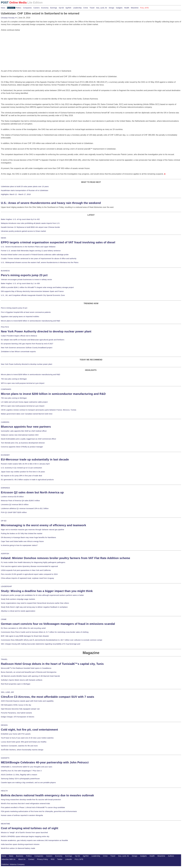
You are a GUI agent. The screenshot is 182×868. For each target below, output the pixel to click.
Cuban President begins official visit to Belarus (19, 336)
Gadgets (119, 8)
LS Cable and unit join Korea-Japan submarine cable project (24, 402)
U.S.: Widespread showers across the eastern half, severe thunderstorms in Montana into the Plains (40, 262)
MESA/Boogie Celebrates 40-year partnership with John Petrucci (45, 762)
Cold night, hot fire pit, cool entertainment (29, 730)
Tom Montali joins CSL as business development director (23, 443)
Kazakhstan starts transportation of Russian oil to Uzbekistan (25, 190)
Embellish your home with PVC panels (16, 734)
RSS (53, 859)
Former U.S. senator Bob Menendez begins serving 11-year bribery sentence (31, 251)
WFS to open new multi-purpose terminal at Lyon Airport (23, 383)
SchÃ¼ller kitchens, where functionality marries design (22, 750)
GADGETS (5, 758)
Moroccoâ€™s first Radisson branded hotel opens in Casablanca (26, 668)
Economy (45, 8)
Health (127, 8)
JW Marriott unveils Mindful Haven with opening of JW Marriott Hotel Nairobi (30, 676)
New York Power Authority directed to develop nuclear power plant (46, 331)
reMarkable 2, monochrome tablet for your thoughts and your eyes (27, 767)
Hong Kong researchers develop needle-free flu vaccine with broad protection (31, 800)
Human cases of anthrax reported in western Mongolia (22, 815)
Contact (31, 859)
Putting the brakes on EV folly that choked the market (22, 534)
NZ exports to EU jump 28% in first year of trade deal (21, 476)
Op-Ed (61, 8)
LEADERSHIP (6, 586)
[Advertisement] (18, 46)
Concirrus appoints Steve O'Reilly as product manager (22, 447)
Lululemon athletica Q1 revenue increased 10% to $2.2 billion (25, 508)
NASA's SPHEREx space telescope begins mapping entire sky (25, 836)
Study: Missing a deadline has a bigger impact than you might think (47, 591)
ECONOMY (5, 455)
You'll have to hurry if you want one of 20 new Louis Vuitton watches (27, 738)
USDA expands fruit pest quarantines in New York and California (26, 570)
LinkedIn (69, 859)
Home (4, 856)
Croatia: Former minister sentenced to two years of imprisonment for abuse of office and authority (39, 259)
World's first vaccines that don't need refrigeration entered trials (25, 804)
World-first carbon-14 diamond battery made (18, 848)
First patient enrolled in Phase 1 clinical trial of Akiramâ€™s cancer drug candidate (33, 807)
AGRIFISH (5, 554)
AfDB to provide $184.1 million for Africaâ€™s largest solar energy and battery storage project (37, 287)
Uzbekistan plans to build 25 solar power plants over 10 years (25, 186)
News (3, 8)
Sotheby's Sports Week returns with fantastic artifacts (22, 680)
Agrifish (68, 8)
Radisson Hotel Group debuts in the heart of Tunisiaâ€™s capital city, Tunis (52, 664)
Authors (171, 856)
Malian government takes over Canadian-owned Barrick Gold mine (27, 414)
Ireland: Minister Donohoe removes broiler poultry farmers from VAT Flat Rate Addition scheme (66, 558)
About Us (22, 859)
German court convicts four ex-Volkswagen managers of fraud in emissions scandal (58, 624)
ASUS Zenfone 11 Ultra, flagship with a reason (19, 775)
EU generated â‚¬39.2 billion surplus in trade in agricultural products (27, 480)
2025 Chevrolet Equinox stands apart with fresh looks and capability (27, 701)
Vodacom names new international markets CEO (20, 435)
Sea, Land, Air (102, 8)
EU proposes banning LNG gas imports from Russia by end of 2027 (27, 344)
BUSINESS (5, 271)
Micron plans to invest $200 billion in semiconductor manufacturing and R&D (31, 321)
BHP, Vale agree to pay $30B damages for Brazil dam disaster (25, 636)
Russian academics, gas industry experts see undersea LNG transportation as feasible (34, 840)
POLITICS (5, 327)
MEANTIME (6, 824)
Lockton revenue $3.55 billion (12, 497)
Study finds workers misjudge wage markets (18, 599)
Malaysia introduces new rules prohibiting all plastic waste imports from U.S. (30, 223)
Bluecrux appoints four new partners (26, 427)
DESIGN (4, 725)
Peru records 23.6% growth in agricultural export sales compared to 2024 (29, 574)
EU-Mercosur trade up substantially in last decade (35, 459)
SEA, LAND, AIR (7, 692)
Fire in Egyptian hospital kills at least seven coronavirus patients (26, 312)
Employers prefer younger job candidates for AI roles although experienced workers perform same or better (42, 595)
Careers (37, 8)
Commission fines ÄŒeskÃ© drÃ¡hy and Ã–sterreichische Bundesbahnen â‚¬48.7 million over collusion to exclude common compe (52, 640)
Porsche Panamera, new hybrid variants (16, 713)
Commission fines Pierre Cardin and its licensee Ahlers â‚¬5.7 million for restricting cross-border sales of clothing (45, 632)
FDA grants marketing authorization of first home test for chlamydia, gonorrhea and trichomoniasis (39, 811)
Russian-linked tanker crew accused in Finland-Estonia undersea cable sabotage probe (35, 255)
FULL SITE (79, 859)
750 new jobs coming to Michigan (14, 379)
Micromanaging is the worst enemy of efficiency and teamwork (44, 525)
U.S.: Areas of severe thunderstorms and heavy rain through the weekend (51, 203)
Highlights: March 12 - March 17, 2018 (16, 194)
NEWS (3, 238)
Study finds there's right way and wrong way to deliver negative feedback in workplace (34, 607)
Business (11, 8)
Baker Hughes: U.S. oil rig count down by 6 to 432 (20, 219)
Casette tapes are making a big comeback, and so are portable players (28, 783)
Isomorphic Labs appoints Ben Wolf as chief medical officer (24, 431)
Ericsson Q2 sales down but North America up (32, 492)
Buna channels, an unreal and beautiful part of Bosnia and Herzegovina (29, 672)
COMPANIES (6, 389)
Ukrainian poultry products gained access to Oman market (23, 231)
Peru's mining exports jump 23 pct (24, 275)
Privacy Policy (43, 859)
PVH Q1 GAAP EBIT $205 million (14, 512)
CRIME (4, 619)
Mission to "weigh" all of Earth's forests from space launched (24, 833)
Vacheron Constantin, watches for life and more (19, 746)
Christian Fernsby (9, 18)
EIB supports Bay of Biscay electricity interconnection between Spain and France (32, 291)
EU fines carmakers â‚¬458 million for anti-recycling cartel (23, 628)
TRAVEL (4, 659)
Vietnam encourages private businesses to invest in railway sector (26, 280)
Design (111, 8)
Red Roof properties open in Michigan (16, 684)
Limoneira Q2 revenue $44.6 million (15, 505)
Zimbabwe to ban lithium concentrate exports (18, 352)
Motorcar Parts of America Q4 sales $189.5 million (20, 501)
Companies (27, 8)
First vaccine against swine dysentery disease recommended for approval (29, 566)
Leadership (77, 8)
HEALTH (4, 791)
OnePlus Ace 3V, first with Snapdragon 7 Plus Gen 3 (21, 771)
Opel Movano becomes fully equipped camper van (20, 709)
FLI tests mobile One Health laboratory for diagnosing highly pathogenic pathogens (33, 562)
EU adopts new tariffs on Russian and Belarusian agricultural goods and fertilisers (33, 340)
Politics (18, 8)
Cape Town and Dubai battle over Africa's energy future (22, 541)
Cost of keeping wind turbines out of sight (30, 828)
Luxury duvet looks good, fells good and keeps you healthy (24, 742)
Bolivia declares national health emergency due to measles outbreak (47, 795)
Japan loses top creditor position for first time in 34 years (23, 472)
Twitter (60, 859)
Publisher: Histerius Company (13, 864)
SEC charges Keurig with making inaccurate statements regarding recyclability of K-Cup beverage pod (41, 644)
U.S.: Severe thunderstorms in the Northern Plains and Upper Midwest (28, 247)
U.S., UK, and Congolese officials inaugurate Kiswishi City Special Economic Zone (33, 295)
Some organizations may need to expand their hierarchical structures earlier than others (35, 603)
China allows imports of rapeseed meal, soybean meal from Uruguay (27, 578)
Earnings (54, 8)
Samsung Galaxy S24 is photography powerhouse (20, 779)
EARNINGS (5, 488)
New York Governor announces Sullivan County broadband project (27, 348)
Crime (86, 8)
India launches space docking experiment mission (20, 844)
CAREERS (5, 422)
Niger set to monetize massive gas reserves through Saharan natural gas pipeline (32, 530)
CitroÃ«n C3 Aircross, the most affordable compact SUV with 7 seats (48, 697)
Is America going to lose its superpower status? (19, 545)
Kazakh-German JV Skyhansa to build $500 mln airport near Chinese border (30, 227)
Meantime (135, 8)
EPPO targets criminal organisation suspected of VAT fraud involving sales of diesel (58, 242)
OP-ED (4, 521)
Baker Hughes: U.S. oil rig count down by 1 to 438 (20, 283)
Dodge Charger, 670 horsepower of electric (18, 717)
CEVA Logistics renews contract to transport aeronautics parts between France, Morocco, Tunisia (39, 410)
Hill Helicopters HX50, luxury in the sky (16, 705)
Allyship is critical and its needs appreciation (18, 611)
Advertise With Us (8, 859)
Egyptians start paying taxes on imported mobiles (20, 317)
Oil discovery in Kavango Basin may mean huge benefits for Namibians (28, 537)
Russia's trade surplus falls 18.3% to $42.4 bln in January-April (25, 464)
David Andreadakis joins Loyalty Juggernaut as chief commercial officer (29, 439)
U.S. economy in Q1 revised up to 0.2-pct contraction (21, 468)
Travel (92, 8)
